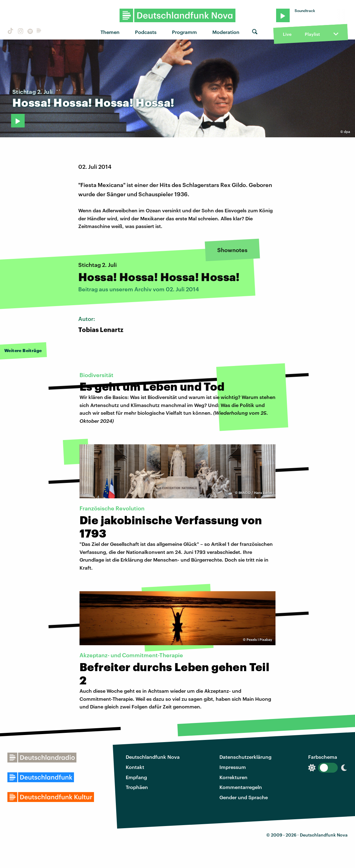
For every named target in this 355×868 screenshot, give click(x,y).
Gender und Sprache (244, 797)
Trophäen (137, 787)
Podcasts (146, 32)
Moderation (226, 32)
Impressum (233, 767)
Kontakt (135, 767)
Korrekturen (233, 777)
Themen (110, 32)
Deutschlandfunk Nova (153, 757)
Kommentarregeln (241, 787)
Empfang (136, 777)
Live (287, 34)
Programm (184, 32)
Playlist (312, 34)
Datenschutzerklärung (245, 757)
